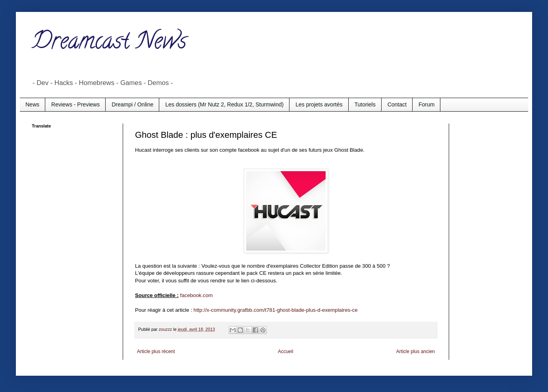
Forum (426, 104)
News (32, 104)
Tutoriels (365, 104)
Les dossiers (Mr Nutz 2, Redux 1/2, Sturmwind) (224, 104)
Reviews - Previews (75, 104)
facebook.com (197, 295)
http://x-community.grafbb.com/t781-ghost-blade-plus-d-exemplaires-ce (275, 310)
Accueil (286, 351)
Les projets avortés (319, 104)
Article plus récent (156, 351)
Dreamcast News (109, 43)
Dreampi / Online (132, 104)
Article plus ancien (416, 351)
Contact (397, 104)
